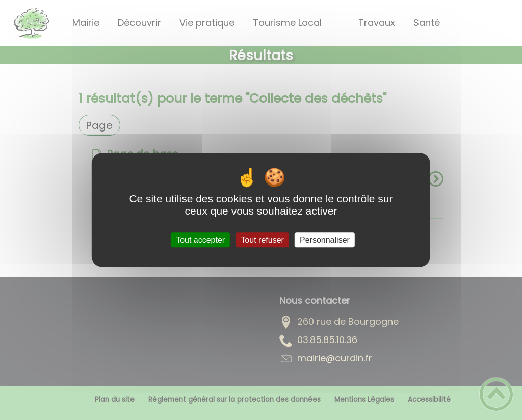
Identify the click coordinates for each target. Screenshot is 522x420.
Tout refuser (262, 240)
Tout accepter (200, 240)
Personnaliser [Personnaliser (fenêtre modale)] (325, 240)
